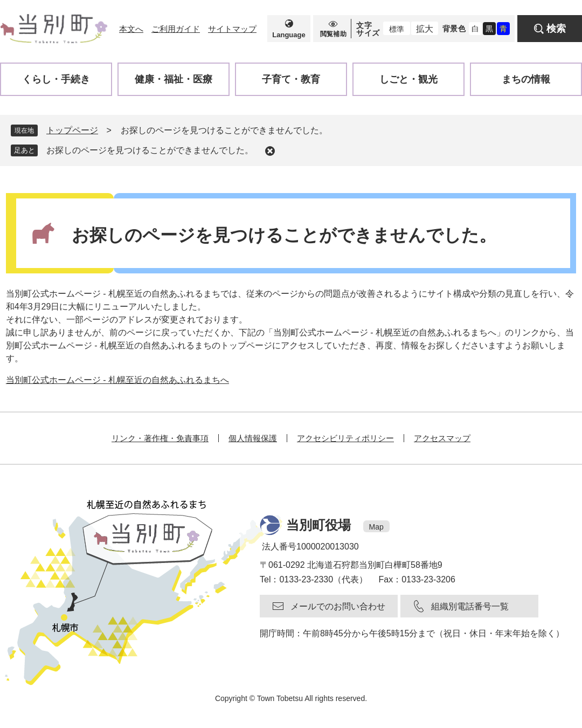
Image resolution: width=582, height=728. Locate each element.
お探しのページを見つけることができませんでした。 (150, 150)
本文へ (131, 29)
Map (376, 527)
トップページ (72, 130)
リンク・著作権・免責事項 (160, 438)
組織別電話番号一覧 (470, 606)
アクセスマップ (442, 438)
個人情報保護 (253, 438)
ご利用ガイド (176, 29)
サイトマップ (232, 29)
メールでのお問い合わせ (338, 606)
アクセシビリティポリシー (345, 438)
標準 (397, 29)
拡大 (425, 29)
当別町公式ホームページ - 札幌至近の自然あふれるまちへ (117, 380)
